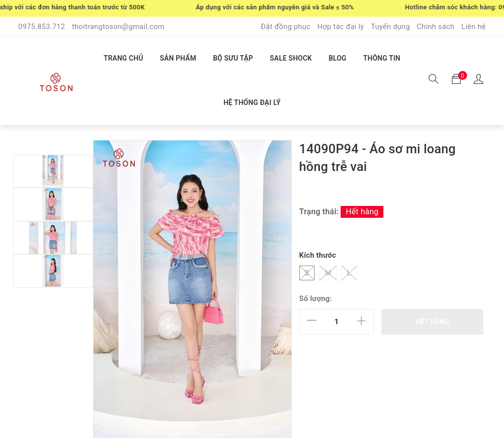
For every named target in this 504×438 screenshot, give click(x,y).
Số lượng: (315, 299)
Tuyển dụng (390, 27)
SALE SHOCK (291, 58)
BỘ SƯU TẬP (233, 58)
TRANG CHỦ (124, 58)
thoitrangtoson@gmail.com (118, 27)
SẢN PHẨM (178, 58)
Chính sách (436, 27)
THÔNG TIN (382, 58)
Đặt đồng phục (286, 27)
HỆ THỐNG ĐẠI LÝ (252, 102)
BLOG (338, 58)
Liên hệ (473, 27)
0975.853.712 (42, 27)
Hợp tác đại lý (341, 27)
